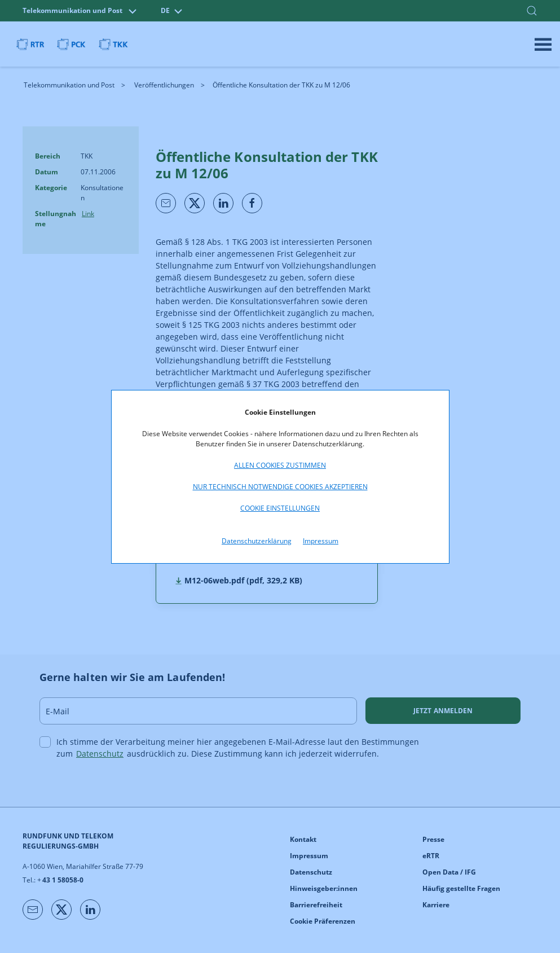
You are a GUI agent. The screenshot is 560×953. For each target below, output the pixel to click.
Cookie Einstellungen (280, 508)
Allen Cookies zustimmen (280, 465)
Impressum (321, 541)
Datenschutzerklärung (257, 541)
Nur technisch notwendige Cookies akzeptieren (280, 487)
